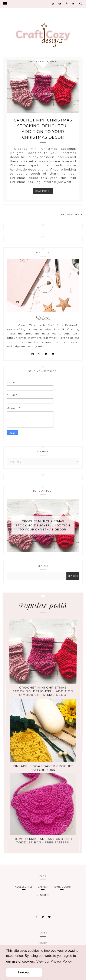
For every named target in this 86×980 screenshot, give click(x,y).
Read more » (43, 191)
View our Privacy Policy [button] (54, 961)
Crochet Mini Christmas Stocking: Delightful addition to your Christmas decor (43, 129)
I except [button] (24, 972)
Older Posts (72, 214)
